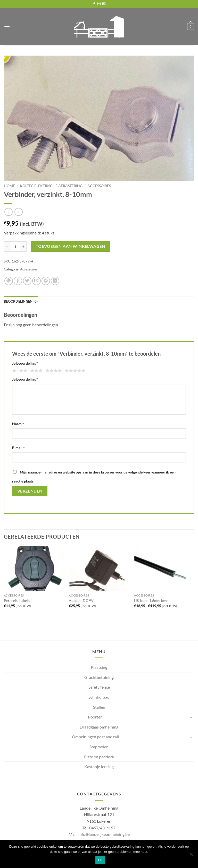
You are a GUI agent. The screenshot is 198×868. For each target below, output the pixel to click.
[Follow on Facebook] (94, 4)
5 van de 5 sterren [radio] (74, 371)
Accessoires (99, 186)
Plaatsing (99, 667)
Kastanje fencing (99, 766)
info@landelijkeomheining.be (104, 834)
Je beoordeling (25, 363)
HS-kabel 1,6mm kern (151, 600)
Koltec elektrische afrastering (51, 186)
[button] (7, 26)
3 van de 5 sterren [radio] (36, 371)
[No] (191, 856)
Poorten (95, 717)
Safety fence (99, 687)
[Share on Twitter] (27, 281)
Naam (18, 424)
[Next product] (8, 212)
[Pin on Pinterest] (46, 281)
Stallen (99, 707)
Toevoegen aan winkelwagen (71, 246)
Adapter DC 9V (81, 600)
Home (9, 186)
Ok (100, 860)
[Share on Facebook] (18, 281)
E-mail (18, 448)
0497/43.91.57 (102, 828)
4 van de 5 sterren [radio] (53, 371)
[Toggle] (191, 717)
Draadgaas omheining (99, 727)
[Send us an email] (104, 4)
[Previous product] (18, 212)
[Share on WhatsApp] (9, 281)
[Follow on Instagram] (99, 4)
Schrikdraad (99, 697)
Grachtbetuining (99, 677)
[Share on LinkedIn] (55, 281)
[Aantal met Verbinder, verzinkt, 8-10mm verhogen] (23, 247)
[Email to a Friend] (36, 281)
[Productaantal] (15, 247)
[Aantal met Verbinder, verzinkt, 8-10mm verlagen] (7, 247)
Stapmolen (99, 747)
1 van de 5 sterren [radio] (14, 371)
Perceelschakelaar (18, 600)
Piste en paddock (99, 757)
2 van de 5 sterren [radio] (22, 371)
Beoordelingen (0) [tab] (21, 301)
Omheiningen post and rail (95, 737)
